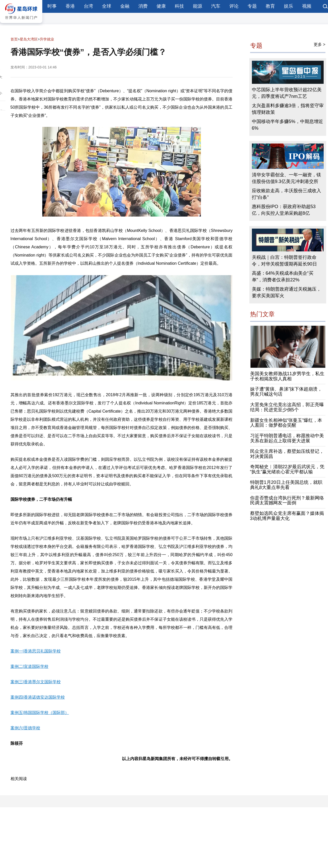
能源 (198, 6)
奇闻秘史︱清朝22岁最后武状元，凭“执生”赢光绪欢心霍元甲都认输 (287, 469)
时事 (52, 6)
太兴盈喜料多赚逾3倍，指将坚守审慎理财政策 (288, 109)
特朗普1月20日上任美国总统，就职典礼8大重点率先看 (286, 485)
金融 (125, 6)
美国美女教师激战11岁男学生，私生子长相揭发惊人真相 (287, 376)
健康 (161, 6)
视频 (307, 6)
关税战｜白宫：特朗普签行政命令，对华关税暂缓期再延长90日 (284, 261)
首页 (14, 39)
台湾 (88, 6)
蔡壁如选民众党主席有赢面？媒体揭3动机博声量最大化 (287, 516)
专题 (252, 6)
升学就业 (47, 39)
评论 (234, 6)
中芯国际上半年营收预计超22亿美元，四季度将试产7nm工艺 (287, 93)
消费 (143, 6)
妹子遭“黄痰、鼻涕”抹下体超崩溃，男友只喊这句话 (286, 392)
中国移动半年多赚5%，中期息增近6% (288, 125)
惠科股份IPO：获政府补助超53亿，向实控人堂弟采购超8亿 (284, 210)
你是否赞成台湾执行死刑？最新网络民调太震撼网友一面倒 (287, 501)
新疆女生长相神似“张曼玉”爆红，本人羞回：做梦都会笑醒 (286, 423)
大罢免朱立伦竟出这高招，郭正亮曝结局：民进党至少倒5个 (287, 407)
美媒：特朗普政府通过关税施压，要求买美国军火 (286, 292)
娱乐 (289, 6)
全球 (107, 6)
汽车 (216, 6)
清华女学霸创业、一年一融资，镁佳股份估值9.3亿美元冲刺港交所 (286, 178)
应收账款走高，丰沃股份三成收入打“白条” (286, 194)
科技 (179, 6)
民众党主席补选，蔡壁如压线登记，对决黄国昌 (287, 454)
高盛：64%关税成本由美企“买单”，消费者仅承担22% (283, 277)
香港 (70, 6)
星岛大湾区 (29, 39)
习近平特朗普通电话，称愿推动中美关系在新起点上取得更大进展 (287, 438)
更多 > (320, 44)
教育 (270, 6)
